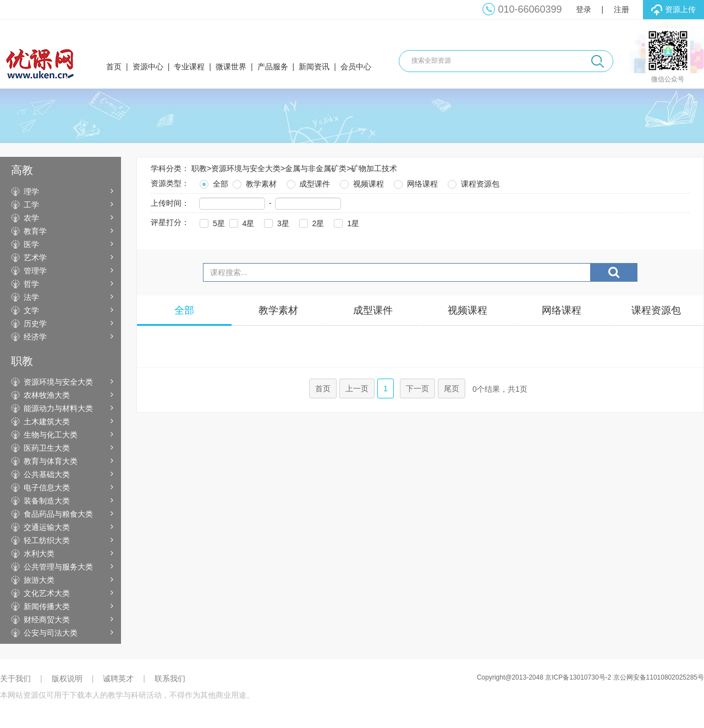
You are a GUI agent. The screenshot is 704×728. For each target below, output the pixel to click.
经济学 (35, 337)
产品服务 (273, 67)
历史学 (35, 324)
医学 (31, 244)
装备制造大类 (47, 501)
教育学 (35, 231)
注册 (621, 9)
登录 (584, 9)
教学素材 (254, 182)
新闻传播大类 (47, 606)
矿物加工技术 (374, 168)
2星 (311, 222)
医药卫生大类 (47, 448)
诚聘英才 (118, 678)
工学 (31, 205)
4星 (241, 222)
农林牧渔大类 (47, 395)
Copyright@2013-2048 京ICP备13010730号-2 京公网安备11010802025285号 (590, 677)
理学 (31, 191)
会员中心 (356, 67)
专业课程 (189, 67)
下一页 (417, 388)
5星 (211, 222)
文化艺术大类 (47, 593)
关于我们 (15, 678)
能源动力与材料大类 (58, 408)
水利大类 (39, 554)
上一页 (357, 388)
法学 (31, 297)
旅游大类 (39, 580)
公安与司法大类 (51, 633)
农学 (31, 218)
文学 (31, 310)
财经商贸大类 (47, 620)
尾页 (452, 388)
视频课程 (361, 182)
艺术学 (35, 258)
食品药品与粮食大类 (58, 514)
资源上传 (673, 10)
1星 (345, 222)
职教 (199, 168)
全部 (213, 182)
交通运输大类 (47, 527)
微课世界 (231, 67)
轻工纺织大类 (47, 540)
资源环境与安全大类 (58, 382)
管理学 (35, 271)
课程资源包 (472, 182)
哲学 (31, 284)
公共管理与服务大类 (58, 567)
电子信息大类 (47, 488)
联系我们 (170, 678)
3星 (276, 222)
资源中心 (148, 67)
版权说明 (67, 678)
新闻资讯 (314, 67)
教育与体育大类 (51, 461)
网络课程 (415, 182)
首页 (114, 67)
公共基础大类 (47, 474)
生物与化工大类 (51, 435)
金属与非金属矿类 (316, 168)
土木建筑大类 (47, 422)
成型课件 (307, 182)
